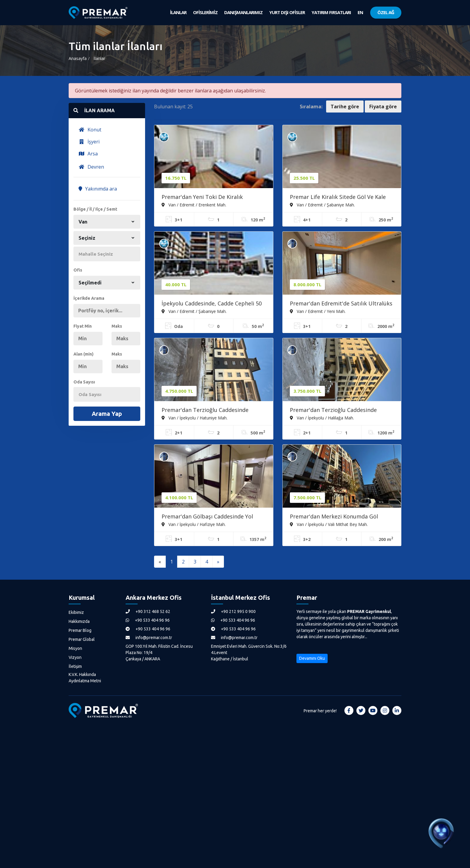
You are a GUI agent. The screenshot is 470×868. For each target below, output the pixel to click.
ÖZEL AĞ (386, 12)
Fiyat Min (83, 326)
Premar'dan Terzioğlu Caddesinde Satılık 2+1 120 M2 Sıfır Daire (205, 410)
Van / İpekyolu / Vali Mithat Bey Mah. (329, 524)
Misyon (75, 648)
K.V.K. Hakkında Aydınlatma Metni (85, 678)
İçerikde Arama (89, 298)
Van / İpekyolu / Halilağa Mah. (322, 418)
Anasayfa (78, 58)
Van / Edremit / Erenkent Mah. (194, 205)
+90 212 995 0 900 (233, 611)
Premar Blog (80, 630)
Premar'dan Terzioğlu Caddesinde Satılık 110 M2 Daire (333, 410)
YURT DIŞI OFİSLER (287, 12)
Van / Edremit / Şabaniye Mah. (322, 205)
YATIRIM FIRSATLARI (331, 12)
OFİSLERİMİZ (205, 12)
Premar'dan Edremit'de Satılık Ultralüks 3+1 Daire (341, 304)
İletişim (75, 666)
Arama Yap (107, 414)
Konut (90, 130)
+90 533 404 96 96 (148, 620)
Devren (91, 167)
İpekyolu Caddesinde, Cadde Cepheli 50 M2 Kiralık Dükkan (212, 304)
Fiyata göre (383, 107)
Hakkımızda (79, 621)
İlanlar (99, 58)
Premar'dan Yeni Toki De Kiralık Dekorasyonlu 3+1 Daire (202, 197)
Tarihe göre (345, 107)
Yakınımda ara (98, 189)
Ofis (78, 270)
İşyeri (89, 142)
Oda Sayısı (84, 382)
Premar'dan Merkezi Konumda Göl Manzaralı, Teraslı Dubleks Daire (334, 517)
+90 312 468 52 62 (148, 611)
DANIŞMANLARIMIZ (243, 12)
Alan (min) (83, 354)
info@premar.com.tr (149, 638)
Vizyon (75, 657)
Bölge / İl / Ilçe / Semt (95, 209)
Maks (117, 326)
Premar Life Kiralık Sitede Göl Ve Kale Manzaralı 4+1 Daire (338, 197)
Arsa (88, 154)
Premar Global (82, 639)
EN (360, 12)
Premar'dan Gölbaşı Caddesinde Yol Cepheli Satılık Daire (207, 517)
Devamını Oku (312, 658)
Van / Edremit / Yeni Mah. (318, 311)
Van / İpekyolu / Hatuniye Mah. (195, 418)
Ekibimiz (76, 612)
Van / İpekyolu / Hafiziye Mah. (194, 524)
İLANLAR (178, 12)
